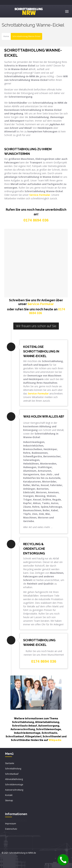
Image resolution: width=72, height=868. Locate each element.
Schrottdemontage (14, 785)
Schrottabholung (13, 769)
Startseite (10, 763)
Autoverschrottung (14, 790)
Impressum (11, 824)
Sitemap (9, 800)
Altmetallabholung (14, 779)
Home (6, 36)
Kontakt (9, 795)
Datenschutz (11, 829)
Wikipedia (55, 740)
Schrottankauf (12, 774)
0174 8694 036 (44, 661)
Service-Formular (41, 304)
